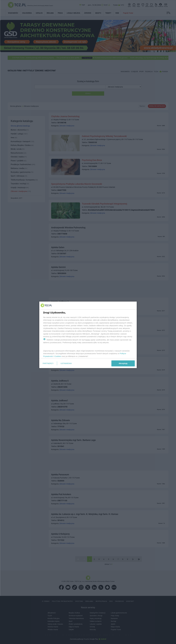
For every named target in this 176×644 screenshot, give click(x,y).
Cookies (58, 356)
